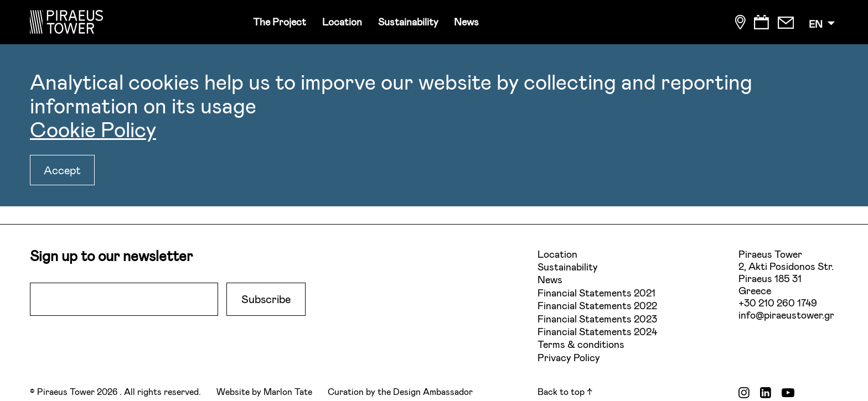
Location (342, 22)
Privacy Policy (569, 357)
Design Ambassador (433, 391)
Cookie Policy (93, 129)
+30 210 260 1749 (778, 303)
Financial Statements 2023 (597, 319)
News (466, 22)
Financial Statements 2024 (597, 331)
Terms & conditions (581, 344)
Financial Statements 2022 (597, 305)
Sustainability (408, 22)
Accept (62, 170)
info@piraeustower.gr (786, 315)
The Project (280, 22)
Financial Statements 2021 (596, 293)
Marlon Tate (288, 391)
